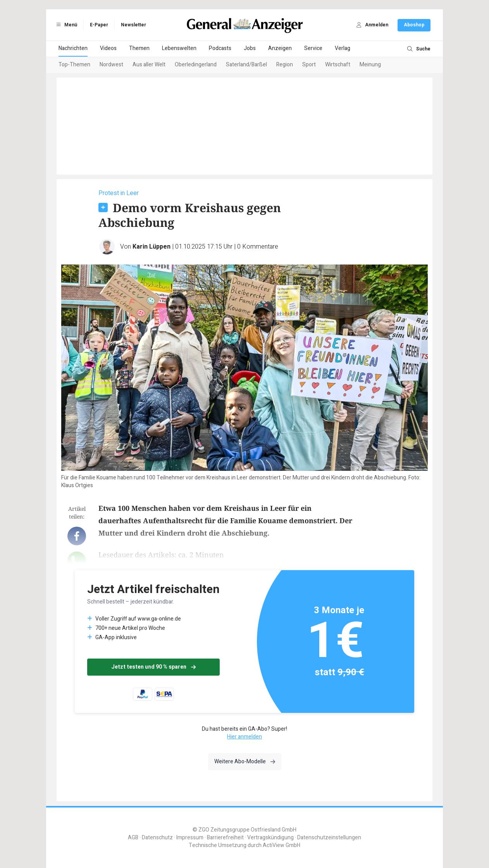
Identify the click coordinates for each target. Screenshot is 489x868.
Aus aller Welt (149, 65)
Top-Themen (74, 65)
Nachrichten (73, 48)
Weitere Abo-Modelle (245, 762)
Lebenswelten (179, 48)
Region (285, 65)
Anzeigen (280, 48)
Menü (65, 25)
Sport (309, 65)
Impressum (190, 838)
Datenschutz (157, 838)
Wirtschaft (338, 65)
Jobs (250, 48)
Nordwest (111, 65)
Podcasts (220, 48)
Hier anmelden (244, 737)
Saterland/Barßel (246, 65)
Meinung (370, 65)
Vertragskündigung (270, 838)
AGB (133, 838)
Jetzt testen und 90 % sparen (153, 667)
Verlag (343, 48)
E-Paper (99, 25)
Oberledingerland (196, 65)
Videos (108, 48)
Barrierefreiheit (225, 838)
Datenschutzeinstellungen (329, 838)
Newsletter (133, 25)
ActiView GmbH (282, 845)
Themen (139, 48)
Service (313, 48)
